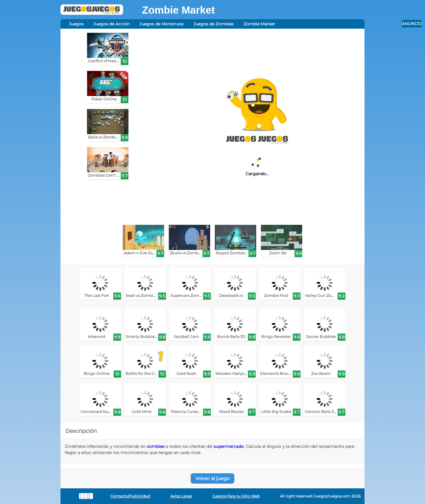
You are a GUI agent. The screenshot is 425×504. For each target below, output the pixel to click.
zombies (156, 446)
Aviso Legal (181, 496)
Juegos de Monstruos (161, 24)
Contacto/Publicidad (130, 496)
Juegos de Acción (111, 24)
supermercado (229, 446)
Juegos (76, 24)
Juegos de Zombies (213, 24)
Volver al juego (212, 478)
